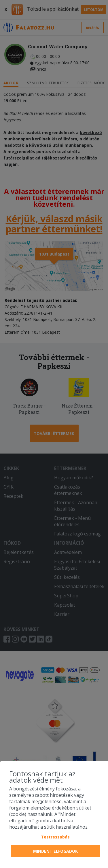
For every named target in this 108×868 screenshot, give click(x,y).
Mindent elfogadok (55, 851)
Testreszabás (55, 837)
